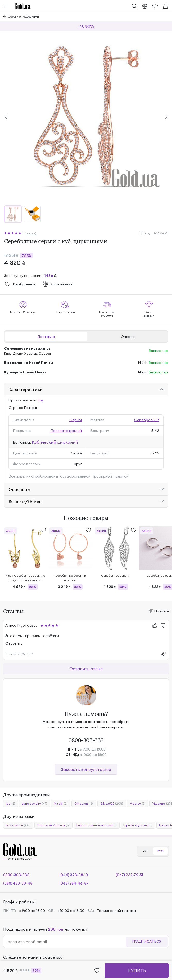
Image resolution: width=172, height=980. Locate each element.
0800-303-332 (86, 740)
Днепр (18, 353)
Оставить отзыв (86, 669)
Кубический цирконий (55, 442)
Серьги (76, 420)
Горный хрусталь (138, 825)
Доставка (46, 337)
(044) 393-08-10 (74, 875)
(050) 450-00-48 (18, 883)
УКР (145, 851)
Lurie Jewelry (34, 804)
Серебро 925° (147, 420)
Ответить (14, 643)
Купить (137, 970)
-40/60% (86, 26)
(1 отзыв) (30, 233)
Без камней (18, 825)
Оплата (128, 337)
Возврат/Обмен (25, 501)
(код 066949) (156, 233)
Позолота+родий (66, 431)
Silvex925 (112, 804)
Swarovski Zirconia (53, 825)
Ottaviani (84, 804)
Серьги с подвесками (23, 17)
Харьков (31, 353)
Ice (40, 400)
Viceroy (138, 804)
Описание (19, 489)
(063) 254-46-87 (74, 883)
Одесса (45, 353)
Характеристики (26, 389)
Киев (8, 353)
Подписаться (147, 941)
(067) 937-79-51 (129, 875)
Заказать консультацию (86, 769)
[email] (67, 942)
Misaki (61, 804)
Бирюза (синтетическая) (97, 825)
